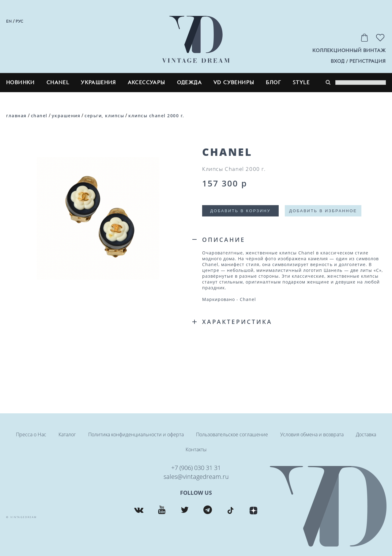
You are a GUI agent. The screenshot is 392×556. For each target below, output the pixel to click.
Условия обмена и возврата (312, 434)
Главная (16, 116)
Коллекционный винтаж (349, 51)
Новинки (21, 83)
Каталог (67, 434)
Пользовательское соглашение (232, 434)
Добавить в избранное (323, 211)
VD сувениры (234, 83)
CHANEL (58, 83)
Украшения (98, 83)
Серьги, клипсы (104, 116)
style (301, 83)
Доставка (366, 434)
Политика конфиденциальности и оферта (136, 434)
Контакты (196, 449)
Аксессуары (147, 83)
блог (273, 83)
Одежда (189, 83)
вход (338, 61)
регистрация (368, 61)
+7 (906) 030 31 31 (196, 468)
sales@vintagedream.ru (196, 477)
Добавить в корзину (240, 211)
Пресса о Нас (31, 434)
